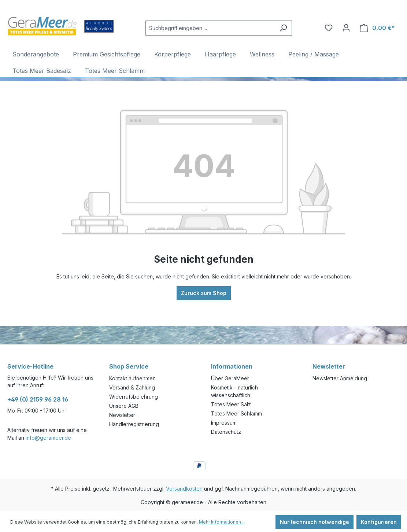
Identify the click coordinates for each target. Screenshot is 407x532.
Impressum (224, 423)
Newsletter (122, 415)
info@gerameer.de (48, 438)
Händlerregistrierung (134, 424)
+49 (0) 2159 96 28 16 (38, 399)
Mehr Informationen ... (222, 522)
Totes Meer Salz (231, 404)
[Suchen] (283, 28)
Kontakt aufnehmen (132, 378)
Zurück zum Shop (204, 293)
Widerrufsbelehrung (134, 397)
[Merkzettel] (329, 28)
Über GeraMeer (230, 378)
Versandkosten (184, 489)
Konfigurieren (379, 522)
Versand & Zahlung (132, 387)
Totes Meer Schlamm (236, 413)
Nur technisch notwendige (314, 522)
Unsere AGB (124, 406)
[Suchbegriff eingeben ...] (210, 28)
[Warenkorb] (377, 28)
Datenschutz (226, 432)
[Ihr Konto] (346, 28)
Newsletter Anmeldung (340, 378)
